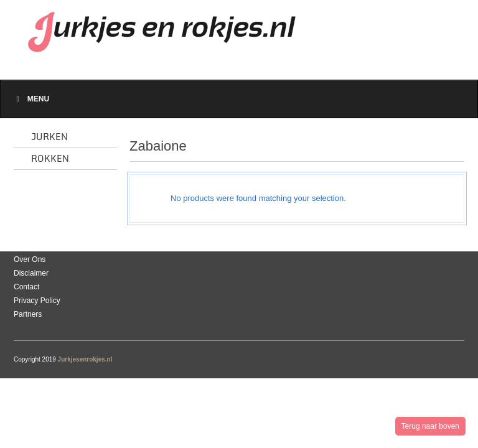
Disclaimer (31, 273)
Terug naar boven (430, 426)
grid (425, 149)
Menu (31, 99)
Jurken (49, 137)
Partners (28, 314)
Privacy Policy (37, 301)
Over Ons (30, 259)
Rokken (50, 159)
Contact (26, 287)
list (447, 149)
